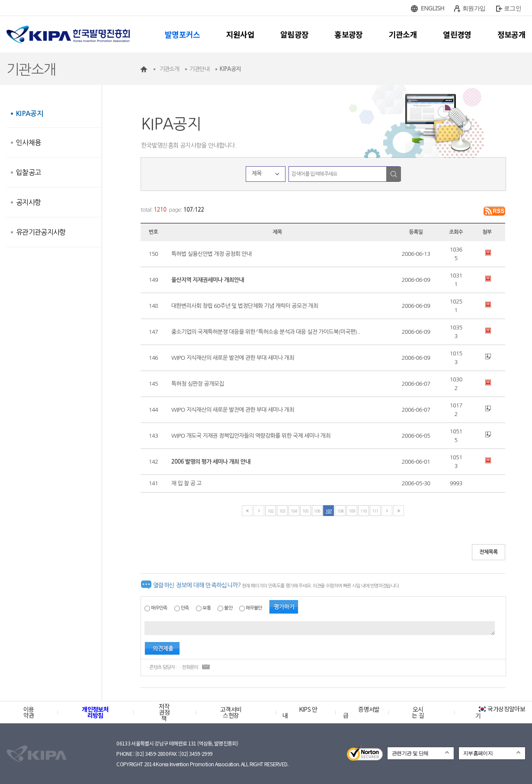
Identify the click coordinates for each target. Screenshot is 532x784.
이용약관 (29, 712)
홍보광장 (348, 34)
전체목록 (489, 552)
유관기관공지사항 (41, 232)
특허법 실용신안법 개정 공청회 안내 (212, 254)
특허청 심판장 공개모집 (198, 384)
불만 (228, 608)
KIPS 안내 (300, 712)
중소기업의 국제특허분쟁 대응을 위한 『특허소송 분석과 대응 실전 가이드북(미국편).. (266, 332)
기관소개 (403, 34)
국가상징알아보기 (500, 712)
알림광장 (294, 34)
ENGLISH (433, 8)
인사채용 (28, 142)
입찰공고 (28, 172)
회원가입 (474, 8)
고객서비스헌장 (231, 712)
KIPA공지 (29, 114)
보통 (207, 608)
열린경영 (457, 34)
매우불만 (254, 608)
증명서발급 (361, 712)
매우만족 (159, 608)
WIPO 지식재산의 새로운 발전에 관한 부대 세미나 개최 (233, 358)
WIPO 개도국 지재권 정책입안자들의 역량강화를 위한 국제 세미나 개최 (251, 436)
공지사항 (28, 202)
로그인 (513, 8)
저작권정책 (164, 712)
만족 (185, 608)
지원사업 (240, 34)
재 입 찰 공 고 (186, 483)
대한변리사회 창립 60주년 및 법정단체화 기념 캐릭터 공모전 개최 (245, 306)
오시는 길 (418, 712)
